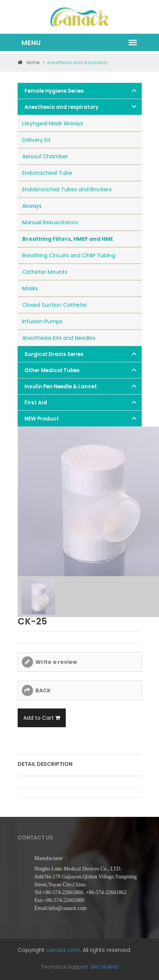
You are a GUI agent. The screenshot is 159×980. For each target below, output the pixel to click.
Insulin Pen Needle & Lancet (61, 386)
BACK (43, 690)
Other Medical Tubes (52, 370)
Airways (32, 206)
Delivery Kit (36, 140)
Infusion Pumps (42, 321)
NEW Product (42, 419)
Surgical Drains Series (54, 354)
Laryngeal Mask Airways (53, 123)
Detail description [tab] (45, 764)
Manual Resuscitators (50, 222)
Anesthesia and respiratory (61, 107)
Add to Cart (42, 718)
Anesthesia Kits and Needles (59, 338)
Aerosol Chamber (45, 156)
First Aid (36, 403)
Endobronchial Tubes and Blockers (67, 189)
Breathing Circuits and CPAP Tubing (69, 255)
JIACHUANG (104, 967)
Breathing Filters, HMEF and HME (68, 239)
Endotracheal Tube (47, 173)
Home (29, 62)
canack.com (63, 950)
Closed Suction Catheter (55, 305)
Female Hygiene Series (54, 91)
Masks (30, 288)
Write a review (56, 662)
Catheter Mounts (45, 272)
